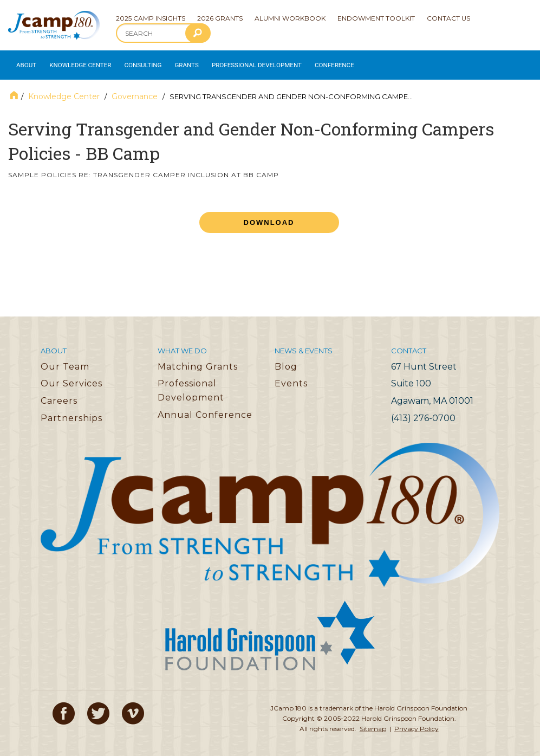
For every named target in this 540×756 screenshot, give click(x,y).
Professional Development (244, 63)
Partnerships (71, 413)
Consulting (136, 63)
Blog (286, 361)
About (25, 63)
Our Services (71, 379)
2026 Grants (220, 18)
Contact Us (448, 18)
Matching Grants (198, 361)
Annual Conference (205, 409)
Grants (178, 63)
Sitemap (373, 724)
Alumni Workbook (290, 18)
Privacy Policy (417, 724)
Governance (135, 92)
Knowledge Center (77, 63)
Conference (316, 63)
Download (269, 218)
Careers (59, 396)
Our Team (65, 361)
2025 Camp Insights (151, 18)
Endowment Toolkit (376, 18)
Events (291, 379)
